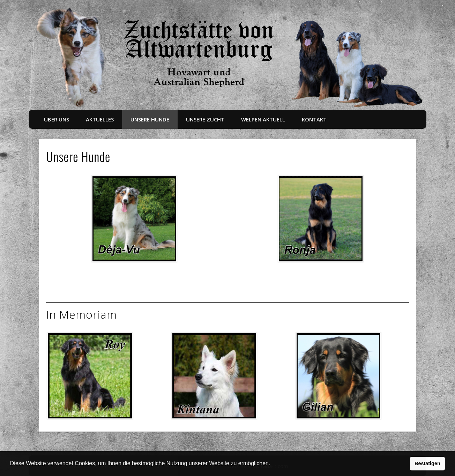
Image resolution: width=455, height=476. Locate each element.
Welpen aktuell (263, 119)
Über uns (57, 119)
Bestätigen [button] (427, 463)
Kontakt (314, 119)
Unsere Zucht (205, 119)
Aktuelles (100, 119)
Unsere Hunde (150, 119)
